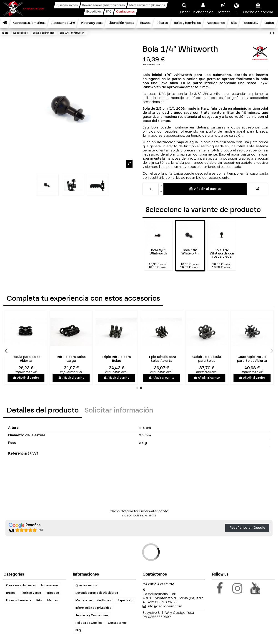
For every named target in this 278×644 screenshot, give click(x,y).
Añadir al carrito (205, 189)
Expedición (126, 601)
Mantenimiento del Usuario (94, 601)
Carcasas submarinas (21, 586)
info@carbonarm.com (165, 606)
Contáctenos (117, 623)
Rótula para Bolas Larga (98, 359)
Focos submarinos (19, 601)
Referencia (17, 454)
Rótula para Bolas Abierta (53, 359)
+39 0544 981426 (163, 602)
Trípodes (53, 593)
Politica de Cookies (89, 623)
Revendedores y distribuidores (97, 593)
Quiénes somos (86, 586)
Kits (39, 601)
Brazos (11, 593)
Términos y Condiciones (92, 616)
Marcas (53, 601)
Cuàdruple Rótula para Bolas (233, 359)
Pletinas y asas (31, 593)
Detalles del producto (43, 411)
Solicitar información (119, 411)
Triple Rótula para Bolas (143, 359)
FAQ (78, 630)
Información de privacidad (93, 608)
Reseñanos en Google (247, 528)
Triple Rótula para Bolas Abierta (188, 359)
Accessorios (50, 586)
